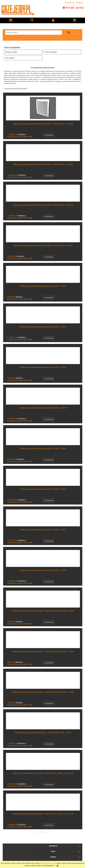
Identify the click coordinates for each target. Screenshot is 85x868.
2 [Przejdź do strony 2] (44, 832)
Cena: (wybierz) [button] (10, 58)
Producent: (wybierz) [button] (51, 52)
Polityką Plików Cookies (49, 863)
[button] (11, 20)
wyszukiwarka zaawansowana (71, 36)
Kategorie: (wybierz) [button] (11, 52)
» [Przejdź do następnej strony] (47, 832)
